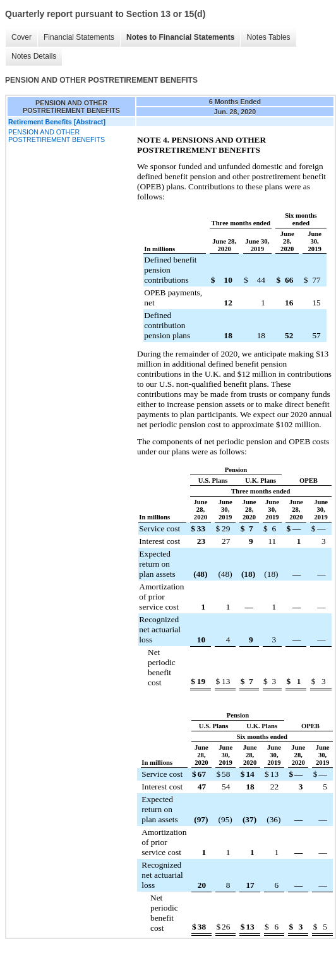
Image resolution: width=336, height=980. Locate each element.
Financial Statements (79, 37)
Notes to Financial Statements (180, 37)
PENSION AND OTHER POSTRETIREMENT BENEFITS (57, 136)
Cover (21, 37)
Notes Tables (268, 37)
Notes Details (34, 56)
